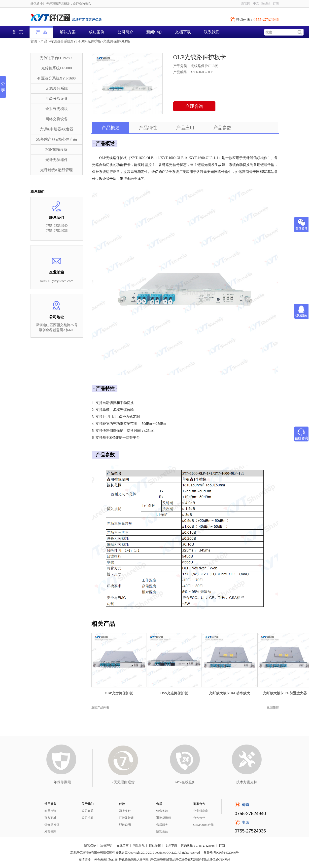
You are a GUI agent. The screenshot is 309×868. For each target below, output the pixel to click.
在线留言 (123, 846)
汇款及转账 (126, 818)
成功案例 (97, 32)
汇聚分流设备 (57, 99)
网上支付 (125, 811)
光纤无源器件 (57, 160)
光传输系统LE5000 (56, 68)
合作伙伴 (199, 818)
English (266, 3)
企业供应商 (201, 811)
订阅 (276, 3)
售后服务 (162, 825)
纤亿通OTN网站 (220, 860)
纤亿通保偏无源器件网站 (192, 860)
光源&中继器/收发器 (57, 129)
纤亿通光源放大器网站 (134, 860)
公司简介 (125, 32)
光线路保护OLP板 (117, 41)
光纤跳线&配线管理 (57, 170)
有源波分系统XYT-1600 (68, 41)
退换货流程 (164, 818)
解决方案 (68, 32)
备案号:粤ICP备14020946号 (221, 853)
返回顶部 (273, 708)
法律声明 (106, 846)
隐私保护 (90, 846)
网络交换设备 (57, 119)
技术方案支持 (247, 782)
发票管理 (50, 832)
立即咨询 (194, 106)
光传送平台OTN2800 (57, 58)
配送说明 (125, 825)
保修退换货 (52, 825)
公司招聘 (88, 818)
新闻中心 (154, 32)
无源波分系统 (57, 88)
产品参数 (222, 128)
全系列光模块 (57, 109)
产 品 (41, 32)
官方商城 (50, 818)
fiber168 (113, 860)
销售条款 (162, 811)
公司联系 (88, 811)
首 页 (18, 32)
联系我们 (212, 32)
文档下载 (183, 32)
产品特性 (148, 128)
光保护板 (94, 41)
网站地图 (155, 846)
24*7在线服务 (185, 782)
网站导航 (139, 846)
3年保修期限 (61, 782)
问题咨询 (50, 811)
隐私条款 (162, 832)
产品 (44, 41)
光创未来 (100, 860)
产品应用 (185, 128)
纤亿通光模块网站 (162, 860)
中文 (256, 3)
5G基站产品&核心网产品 (56, 139)
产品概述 (111, 128)
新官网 (246, 3)
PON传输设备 (56, 150)
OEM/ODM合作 (204, 825)
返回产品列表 (100, 708)
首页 (34, 41)
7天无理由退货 (123, 782)
